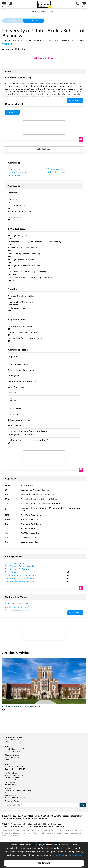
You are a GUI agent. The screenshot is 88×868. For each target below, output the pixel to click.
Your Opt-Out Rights (12, 818)
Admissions (44, 149)
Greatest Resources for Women (20, 575)
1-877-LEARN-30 (12, 740)
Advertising (10, 782)
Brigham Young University (18, 607)
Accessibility (10, 793)
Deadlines (15, 176)
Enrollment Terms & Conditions (18, 791)
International (10, 780)
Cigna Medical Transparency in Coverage (16, 796)
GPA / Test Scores (20, 172)
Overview (15, 169)
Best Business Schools (16, 563)
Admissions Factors (58, 172)
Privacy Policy (58, 855)
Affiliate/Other (11, 784)
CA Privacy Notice (27, 816)
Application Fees (56, 169)
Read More (75, 100)
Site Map (43, 818)
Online (34, 21)
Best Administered (14, 572)
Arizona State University (17, 604)
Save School (81, 140)
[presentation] (3, 710)
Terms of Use (75, 855)
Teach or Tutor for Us (14, 775)
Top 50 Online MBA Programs (19, 581)
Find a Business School (44, 12)
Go (83, 805)
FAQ (7, 742)
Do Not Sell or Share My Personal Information (60, 816)
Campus (13, 21)
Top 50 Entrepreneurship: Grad (20, 578)
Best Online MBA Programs (18, 569)
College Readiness (13, 778)
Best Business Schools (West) (19, 566)
